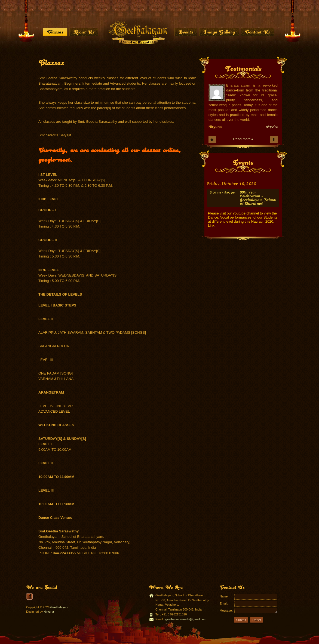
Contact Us (257, 32)
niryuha (272, 126)
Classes (55, 32)
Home (137, 32)
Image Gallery (219, 32)
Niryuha (49, 612)
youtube (29, 596)
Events (186, 32)
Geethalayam (59, 607)
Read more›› (243, 139)
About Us (84, 32)
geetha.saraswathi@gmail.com (186, 619)
